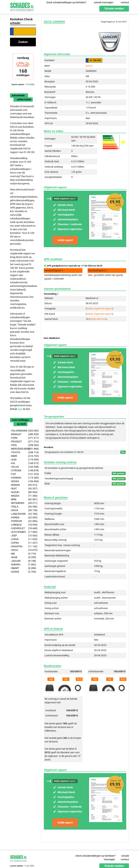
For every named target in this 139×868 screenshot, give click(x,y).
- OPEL (23, 445)
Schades (22, 6)
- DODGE (23, 572)
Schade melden (114, 9)
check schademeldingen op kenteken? (66, 2)
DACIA (89, 66)
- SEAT (23, 489)
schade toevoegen (104, 2)
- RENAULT (23, 434)
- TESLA (23, 507)
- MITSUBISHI (23, 503)
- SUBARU (23, 565)
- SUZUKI (23, 492)
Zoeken (23, 42)
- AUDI (23, 460)
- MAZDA (23, 496)
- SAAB (23, 557)
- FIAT (23, 474)
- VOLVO (23, 467)
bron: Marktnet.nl (52, 338)
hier (20, 409)
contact (125, 2)
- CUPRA (23, 543)
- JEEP (23, 536)
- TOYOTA (23, 452)
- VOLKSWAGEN (23, 431)
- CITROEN (23, 471)
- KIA (23, 463)
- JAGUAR (23, 561)
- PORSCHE (23, 521)
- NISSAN (23, 485)
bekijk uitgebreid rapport (100, 309)
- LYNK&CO (23, 525)
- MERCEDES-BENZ (23, 449)
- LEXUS (23, 539)
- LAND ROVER (23, 514)
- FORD (23, 438)
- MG (23, 554)
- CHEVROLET (23, 528)
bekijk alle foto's (98, 319)
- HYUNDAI (23, 478)
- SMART (23, 568)
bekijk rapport (65, 240)
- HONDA (23, 518)
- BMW (23, 456)
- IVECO (23, 550)
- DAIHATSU (23, 546)
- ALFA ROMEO (23, 532)
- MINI (23, 499)
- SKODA (23, 481)
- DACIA (23, 510)
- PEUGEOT (23, 442)
